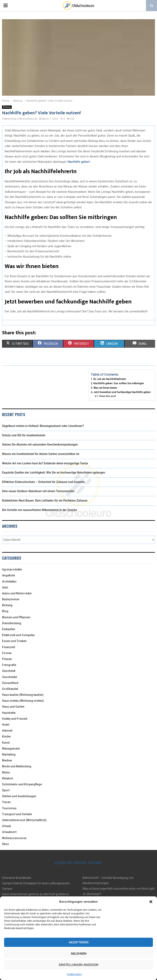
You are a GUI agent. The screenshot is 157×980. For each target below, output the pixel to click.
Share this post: (108, 396)
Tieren (6, 802)
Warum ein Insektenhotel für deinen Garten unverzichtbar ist (41, 454)
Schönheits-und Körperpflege (22, 784)
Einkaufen (9, 629)
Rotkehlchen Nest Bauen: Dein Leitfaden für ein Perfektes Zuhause (45, 501)
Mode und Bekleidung (17, 766)
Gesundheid (10, 683)
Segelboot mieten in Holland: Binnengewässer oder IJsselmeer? (43, 426)
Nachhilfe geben (78, 162)
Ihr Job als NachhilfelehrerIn (110, 379)
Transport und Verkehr (17, 814)
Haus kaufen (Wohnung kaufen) (23, 695)
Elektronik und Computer (19, 635)
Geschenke (10, 677)
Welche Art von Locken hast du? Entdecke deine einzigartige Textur (45, 463)
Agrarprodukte (12, 569)
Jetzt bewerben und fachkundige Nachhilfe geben (122, 392)
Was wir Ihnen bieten (105, 388)
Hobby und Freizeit (15, 719)
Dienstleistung (12, 623)
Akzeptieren (79, 942)
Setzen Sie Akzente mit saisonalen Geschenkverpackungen (40, 445)
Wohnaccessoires (14, 838)
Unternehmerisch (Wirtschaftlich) (24, 820)
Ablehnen (79, 954)
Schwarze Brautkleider (17, 878)
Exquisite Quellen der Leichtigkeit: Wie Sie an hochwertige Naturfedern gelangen (54, 473)
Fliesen (7, 659)
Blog (5, 611)
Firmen (7, 653)
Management (11, 749)
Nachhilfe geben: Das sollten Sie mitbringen (119, 383)
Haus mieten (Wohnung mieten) (23, 701)
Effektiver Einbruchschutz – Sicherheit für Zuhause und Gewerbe (43, 482)
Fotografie (9, 665)
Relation (8, 778)
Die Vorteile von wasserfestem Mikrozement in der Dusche (40, 510)
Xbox (5, 844)
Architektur (9, 581)
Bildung (7, 107)
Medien (7, 760)
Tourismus (9, 808)
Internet (7, 731)
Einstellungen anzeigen (79, 965)
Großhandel (10, 689)
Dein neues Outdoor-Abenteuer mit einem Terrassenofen (38, 491)
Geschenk (9, 671)
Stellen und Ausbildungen (19, 796)
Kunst (6, 743)
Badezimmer (11, 599)
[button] (151, 902)
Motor (6, 772)
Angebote (8, 575)
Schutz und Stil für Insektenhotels (24, 435)
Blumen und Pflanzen (16, 617)
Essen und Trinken (14, 641)
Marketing (9, 754)
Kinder (7, 736)
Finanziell (9, 647)
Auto (5, 587)
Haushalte (9, 713)
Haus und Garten (13, 707)
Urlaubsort (9, 832)
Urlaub (6, 826)
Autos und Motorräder (17, 593)
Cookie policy (74, 974)
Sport (6, 790)
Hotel (6, 725)
